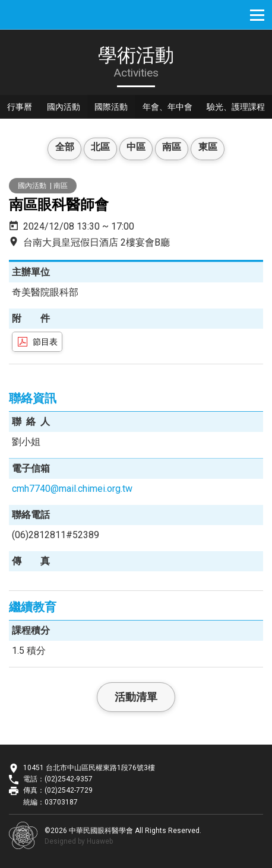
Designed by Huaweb (79, 841)
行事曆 (21, 108)
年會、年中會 (179, 108)
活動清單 (136, 697)
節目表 (45, 342)
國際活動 (119, 108)
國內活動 (68, 108)
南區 (175, 149)
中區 (136, 149)
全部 (58, 149)
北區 (97, 149)
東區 (214, 149)
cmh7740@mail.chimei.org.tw (72, 489)
